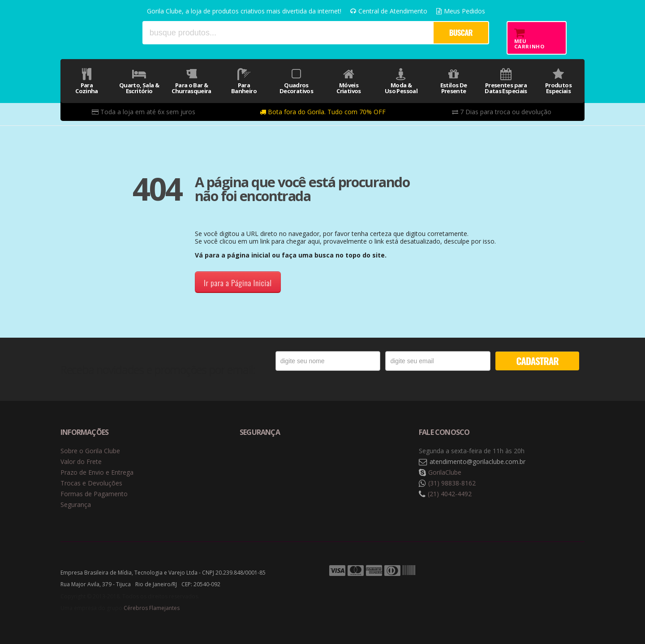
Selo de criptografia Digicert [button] (310, 462)
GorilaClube (445, 472)
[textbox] (288, 33)
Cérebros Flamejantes (152, 608)
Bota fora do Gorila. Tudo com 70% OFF (323, 112)
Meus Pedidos (461, 11)
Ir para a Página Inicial (238, 283)
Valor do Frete (81, 462)
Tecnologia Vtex (562, 571)
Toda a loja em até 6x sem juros (144, 112)
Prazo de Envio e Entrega (97, 472)
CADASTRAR (537, 361)
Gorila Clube (97, 32)
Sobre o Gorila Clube (90, 451)
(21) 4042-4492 (450, 494)
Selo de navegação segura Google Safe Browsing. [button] (262, 462)
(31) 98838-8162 (452, 483)
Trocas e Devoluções (91, 483)
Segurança (76, 504)
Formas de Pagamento (94, 494)
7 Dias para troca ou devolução (502, 112)
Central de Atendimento (389, 11)
